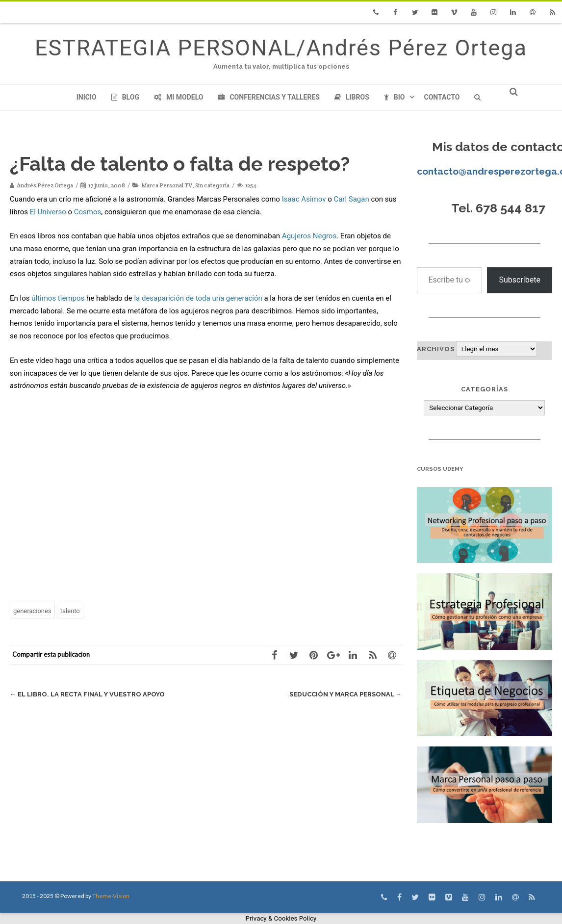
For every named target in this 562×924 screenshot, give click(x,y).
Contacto (442, 97)
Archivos (436, 349)
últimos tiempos (58, 298)
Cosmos (88, 212)
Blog (125, 97)
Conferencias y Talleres (268, 97)
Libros (352, 97)
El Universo (48, 212)
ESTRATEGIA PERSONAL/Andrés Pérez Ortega (281, 48)
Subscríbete (520, 280)
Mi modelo (179, 97)
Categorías (485, 389)
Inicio (87, 97)
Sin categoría (212, 185)
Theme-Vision (111, 896)
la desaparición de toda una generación (198, 298)
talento (70, 611)
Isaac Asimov (304, 199)
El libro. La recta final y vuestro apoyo (87, 694)
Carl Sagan (351, 199)
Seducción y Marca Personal (346, 694)
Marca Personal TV (167, 185)
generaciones (32, 611)
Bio (395, 97)
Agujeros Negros (309, 236)
